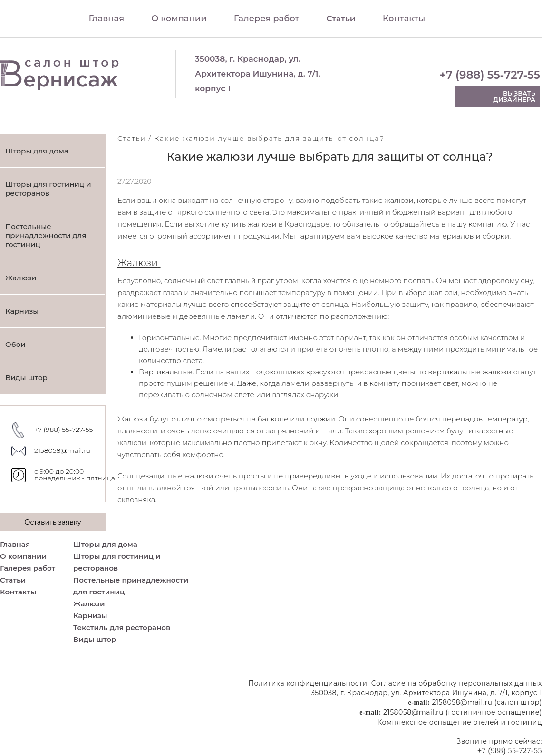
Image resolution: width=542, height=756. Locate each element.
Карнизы (22, 311)
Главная (107, 19)
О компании (179, 19)
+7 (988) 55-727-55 (490, 75)
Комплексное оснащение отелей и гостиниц (460, 722)
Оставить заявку (53, 522)
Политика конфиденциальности (308, 683)
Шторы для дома (37, 151)
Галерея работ (266, 19)
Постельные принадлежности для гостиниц (46, 235)
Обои (15, 344)
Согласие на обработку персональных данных (457, 683)
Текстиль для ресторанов (122, 627)
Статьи (341, 19)
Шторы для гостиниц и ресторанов (48, 189)
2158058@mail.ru (62, 450)
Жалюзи (21, 278)
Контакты (404, 19)
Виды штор (26, 378)
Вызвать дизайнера (514, 96)
